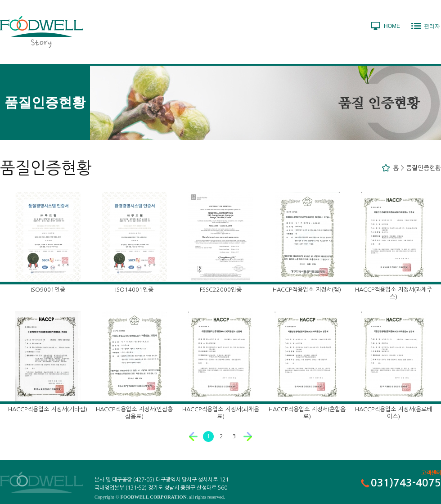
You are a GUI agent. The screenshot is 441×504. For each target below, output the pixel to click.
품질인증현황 (423, 168)
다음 (248, 436)
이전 (193, 436)
